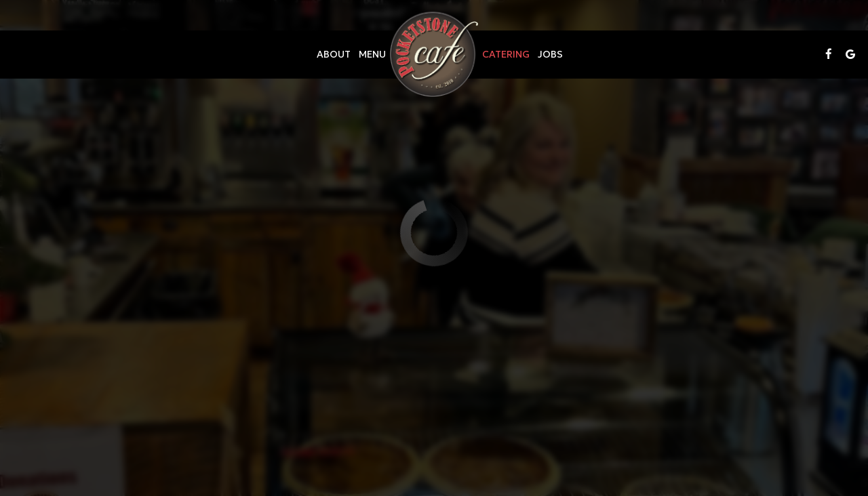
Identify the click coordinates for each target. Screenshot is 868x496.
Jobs (550, 54)
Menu (372, 54)
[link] (434, 54)
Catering (506, 54)
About (334, 54)
